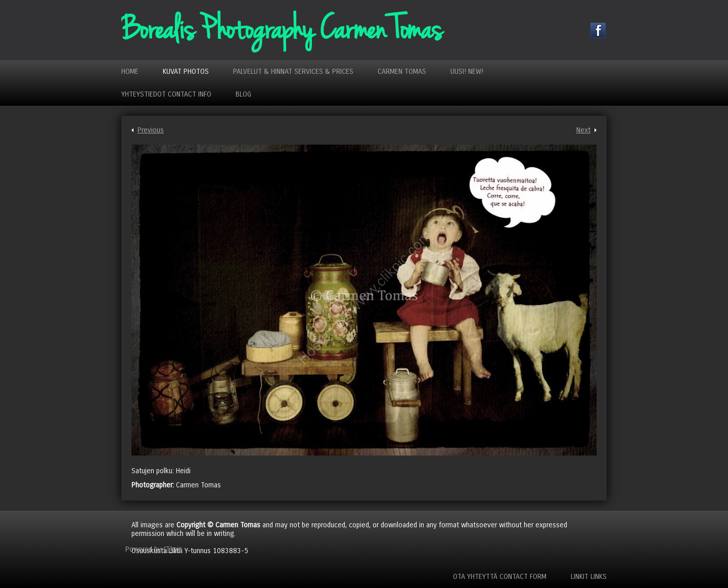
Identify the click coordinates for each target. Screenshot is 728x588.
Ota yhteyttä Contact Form (500, 577)
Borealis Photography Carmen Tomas (282, 30)
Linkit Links (589, 577)
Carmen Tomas (402, 72)
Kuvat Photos (186, 72)
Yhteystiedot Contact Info (166, 94)
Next (583, 130)
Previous (151, 130)
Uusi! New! (467, 72)
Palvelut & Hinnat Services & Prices (293, 72)
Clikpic (173, 549)
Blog (243, 94)
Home (130, 72)
